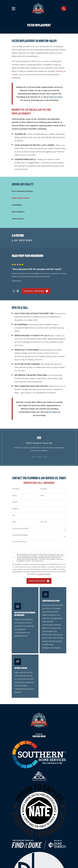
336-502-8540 (39, 736)
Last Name (44, 489)
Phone (15, 495)
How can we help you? (20, 542)
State (14, 522)
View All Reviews (36, 291)
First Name (16, 489)
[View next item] (18, 291)
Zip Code (43, 522)
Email (39, 457)
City (14, 515)
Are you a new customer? (21, 528)
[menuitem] (39, 191)
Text (33, 457)
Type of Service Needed (20, 535)
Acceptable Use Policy (24, 561)
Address (15, 502)
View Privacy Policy (38, 561)
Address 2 (16, 509)
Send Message (39, 581)
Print (45, 457)
